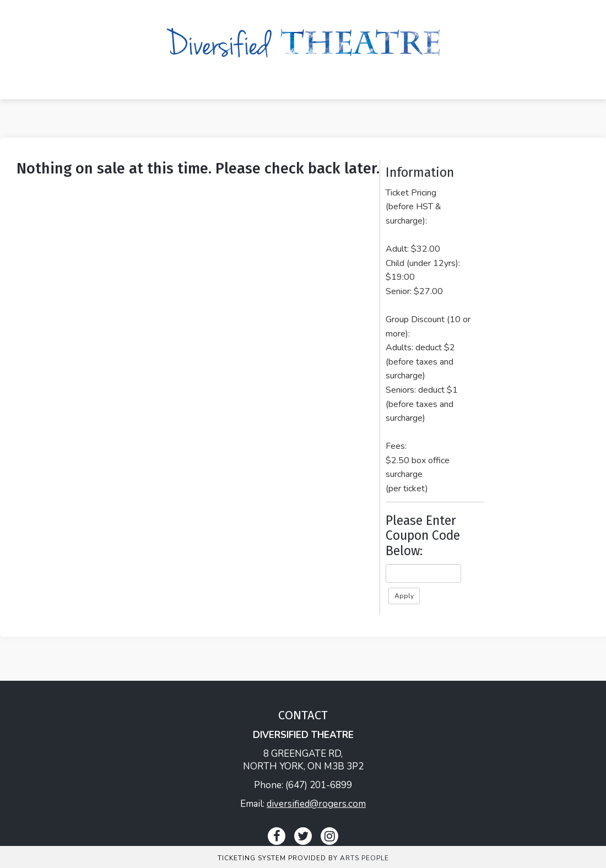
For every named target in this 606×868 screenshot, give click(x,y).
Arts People (364, 858)
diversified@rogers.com (316, 804)
